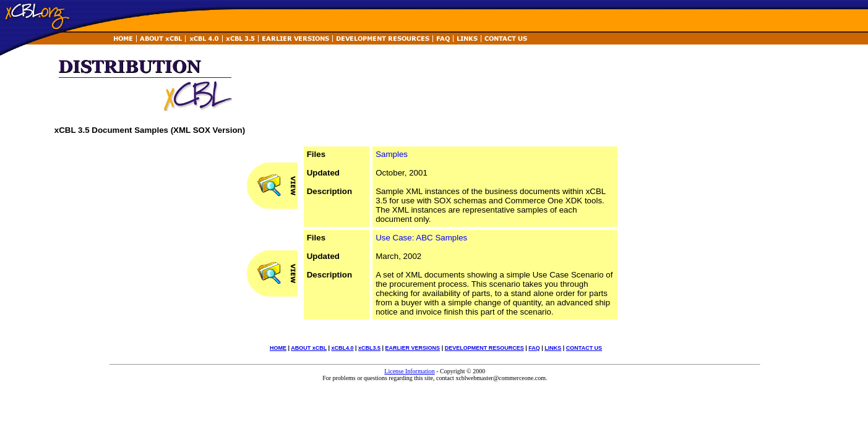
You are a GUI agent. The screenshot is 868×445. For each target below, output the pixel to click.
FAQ (534, 348)
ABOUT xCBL (309, 348)
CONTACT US (584, 348)
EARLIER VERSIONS (413, 348)
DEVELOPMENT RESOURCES (484, 348)
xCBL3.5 (369, 348)
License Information (409, 371)
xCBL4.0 (343, 348)
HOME (278, 348)
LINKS (553, 348)
